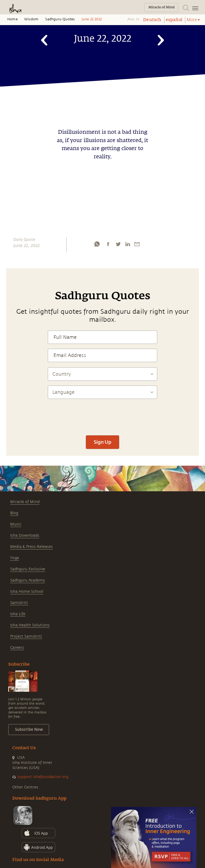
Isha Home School (27, 592)
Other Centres (25, 787)
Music (16, 524)
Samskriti (19, 603)
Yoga (15, 558)
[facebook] (108, 244)
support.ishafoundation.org (43, 777)
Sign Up (102, 442)
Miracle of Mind (25, 502)
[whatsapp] (97, 244)
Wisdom (31, 19)
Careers (17, 648)
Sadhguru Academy (27, 580)
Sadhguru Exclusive (28, 569)
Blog (14, 513)
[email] (137, 244)
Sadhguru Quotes (60, 19)
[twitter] (118, 244)
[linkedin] (128, 244)
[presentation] (102, 415)
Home (12, 19)
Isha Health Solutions (30, 625)
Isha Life (18, 614)
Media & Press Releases (31, 547)
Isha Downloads (25, 535)
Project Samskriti (26, 636)
